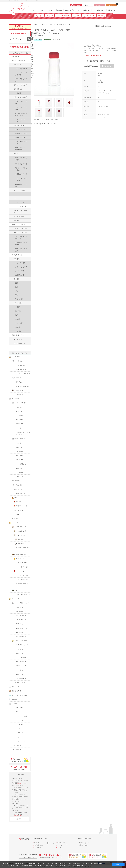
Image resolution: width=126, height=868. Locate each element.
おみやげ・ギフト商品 (20, 211)
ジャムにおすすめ (21, 69)
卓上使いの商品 (19, 216)
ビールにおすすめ (21, 130)
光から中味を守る (19, 343)
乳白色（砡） (20, 299)
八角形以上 (19, 331)
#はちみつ (39, 16)
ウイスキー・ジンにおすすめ (21, 149)
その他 (59, 848)
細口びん (37, 842)
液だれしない (18, 339)
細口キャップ (50, 842)
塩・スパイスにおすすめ (21, 169)
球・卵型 (18, 311)
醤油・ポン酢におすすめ (21, 159)
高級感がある (20, 275)
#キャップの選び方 (63, 16)
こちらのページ (21, 784)
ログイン (88, 5)
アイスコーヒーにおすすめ (21, 120)
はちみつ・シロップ (20, 85)
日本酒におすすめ (21, 134)
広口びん (37, 844)
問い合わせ (112, 10)
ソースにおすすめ (21, 164)
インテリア (17, 198)
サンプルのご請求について (20, 794)
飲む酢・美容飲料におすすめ (21, 114)
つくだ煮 (18, 93)
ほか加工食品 (18, 89)
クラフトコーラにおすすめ (21, 108)
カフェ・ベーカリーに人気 (21, 238)
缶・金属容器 (38, 848)
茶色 (17, 283)
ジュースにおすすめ (21, 102)
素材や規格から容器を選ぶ (20, 353)
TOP (34, 10)
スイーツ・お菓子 (19, 190)
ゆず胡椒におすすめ (21, 185)
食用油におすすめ (21, 174)
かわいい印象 (20, 271)
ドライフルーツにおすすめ (21, 74)
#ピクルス (76, 16)
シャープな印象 (20, 263)
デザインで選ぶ (17, 255)
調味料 (16, 154)
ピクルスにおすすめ (21, 80)
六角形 (17, 327)
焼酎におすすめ (20, 138)
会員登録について (17, 778)
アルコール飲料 (19, 125)
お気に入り (100, 5)
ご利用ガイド (100, 10)
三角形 (17, 319)
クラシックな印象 (21, 267)
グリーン (18, 291)
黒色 (17, 287)
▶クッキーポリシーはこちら (80, 866)
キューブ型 (19, 323)
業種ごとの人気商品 (18, 224)
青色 (17, 295)
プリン (17, 194)
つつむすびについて (46, 10)
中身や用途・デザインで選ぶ (20, 53)
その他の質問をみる (20, 819)
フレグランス (20, 202)
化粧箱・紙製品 (61, 842)
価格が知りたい (16, 803)
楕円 (17, 315)
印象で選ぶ (17, 259)
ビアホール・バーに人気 (21, 244)
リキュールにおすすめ (21, 143)
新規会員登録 (76, 5)
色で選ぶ (16, 279)
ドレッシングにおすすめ (21, 179)
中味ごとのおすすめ (18, 61)
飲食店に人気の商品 (20, 233)
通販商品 (16, 220)
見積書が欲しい (16, 811)
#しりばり (50, 16)
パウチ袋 (60, 846)
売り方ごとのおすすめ (19, 206)
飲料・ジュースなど (20, 97)
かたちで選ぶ (18, 303)
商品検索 (59, 10)
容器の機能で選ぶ (18, 335)
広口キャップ (50, 844)
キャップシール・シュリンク (65, 844)
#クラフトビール (89, 16)
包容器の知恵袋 (85, 10)
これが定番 (15, 57)
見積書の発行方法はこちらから (20, 816)
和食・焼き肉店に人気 (21, 250)
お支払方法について (18, 786)
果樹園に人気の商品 (20, 229)
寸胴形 (17, 307)
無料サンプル (70, 10)
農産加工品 (17, 65)
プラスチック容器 (39, 846)
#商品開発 (102, 16)
